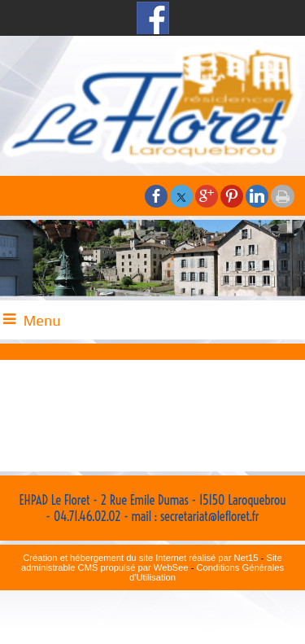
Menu (42, 320)
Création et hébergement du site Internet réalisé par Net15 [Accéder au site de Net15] (140, 558)
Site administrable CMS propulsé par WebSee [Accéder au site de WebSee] (152, 563)
